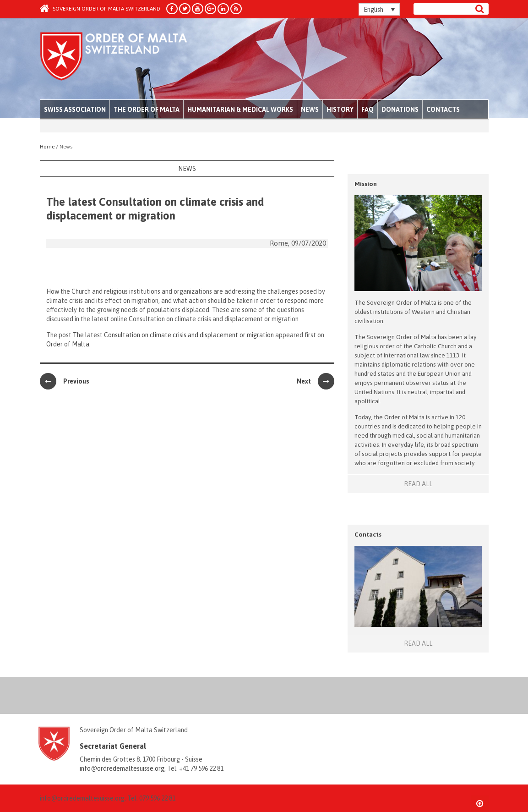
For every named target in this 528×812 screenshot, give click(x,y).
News (310, 110)
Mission (366, 184)
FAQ (367, 110)
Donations (400, 110)
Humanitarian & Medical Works (240, 110)
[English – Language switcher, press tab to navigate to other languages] (379, 9)
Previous (65, 381)
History (340, 110)
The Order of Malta (147, 110)
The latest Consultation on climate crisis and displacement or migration (173, 335)
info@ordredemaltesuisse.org (122, 768)
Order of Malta (125, 60)
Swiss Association (75, 110)
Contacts (443, 110)
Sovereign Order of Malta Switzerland (100, 9)
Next (316, 381)
